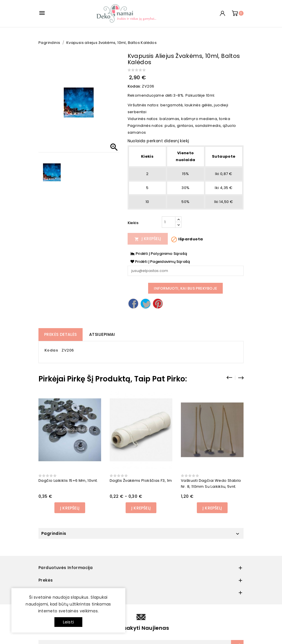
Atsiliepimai (102, 334)
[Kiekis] (169, 222)
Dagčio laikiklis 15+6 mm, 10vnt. (68, 481)
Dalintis (133, 304)
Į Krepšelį (148, 239)
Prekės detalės (61, 334)
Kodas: (134, 86)
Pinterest (158, 304)
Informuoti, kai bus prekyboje (185, 288)
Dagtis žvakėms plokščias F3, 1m (141, 481)
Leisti (68, 622)
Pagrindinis (54, 533)
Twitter (146, 304)
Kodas (51, 350)
